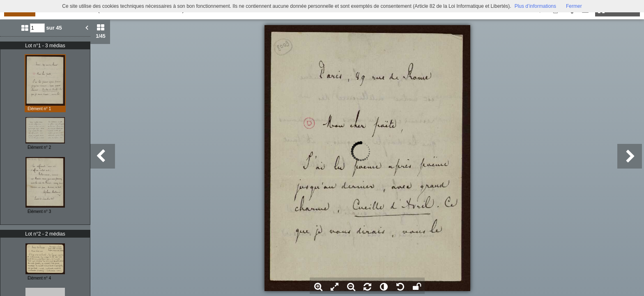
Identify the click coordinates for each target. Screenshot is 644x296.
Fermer (574, 6)
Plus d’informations (535, 6)
